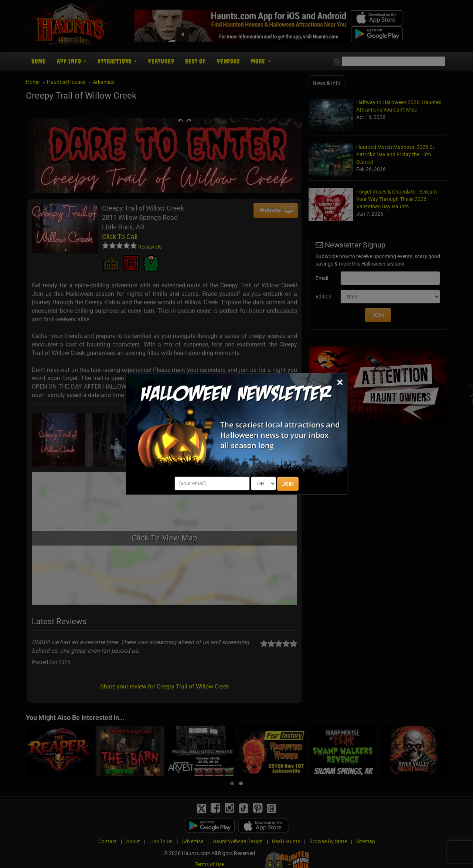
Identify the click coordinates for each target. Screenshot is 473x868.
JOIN (288, 484)
